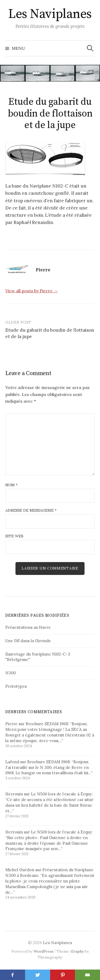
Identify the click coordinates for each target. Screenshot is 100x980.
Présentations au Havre (28, 627)
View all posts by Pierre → (32, 291)
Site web (14, 536)
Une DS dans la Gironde (28, 641)
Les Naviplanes (50, 14)
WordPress (44, 951)
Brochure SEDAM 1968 (47, 724)
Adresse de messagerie (31, 510)
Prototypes (16, 686)
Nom (11, 485)
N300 (11, 673)
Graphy (77, 951)
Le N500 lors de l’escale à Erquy (61, 794)
